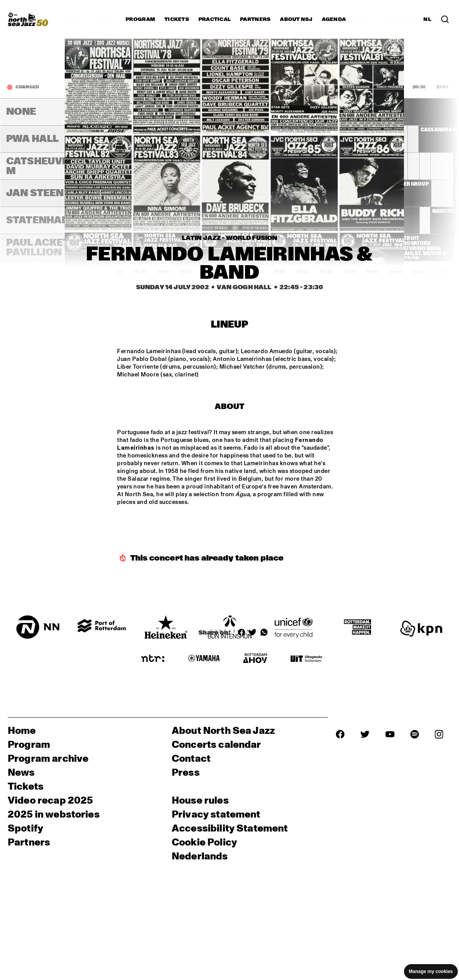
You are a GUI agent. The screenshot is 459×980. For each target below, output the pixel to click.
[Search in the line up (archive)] (445, 19)
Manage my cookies (431, 971)
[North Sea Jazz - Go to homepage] (28, 19)
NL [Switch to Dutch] (427, 19)
